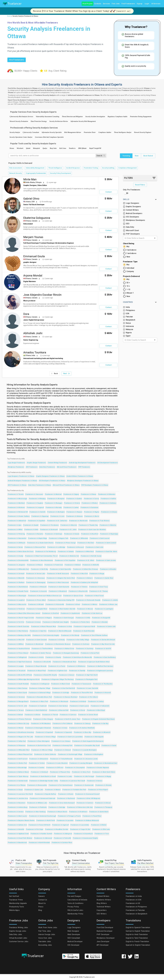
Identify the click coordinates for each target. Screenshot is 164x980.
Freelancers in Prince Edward (18, 653)
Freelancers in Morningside (94, 737)
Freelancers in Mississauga (17, 499)
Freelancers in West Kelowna (18, 631)
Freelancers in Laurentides (80, 825)
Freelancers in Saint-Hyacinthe (60, 569)
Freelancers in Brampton (56, 499)
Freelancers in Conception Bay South (87, 746)
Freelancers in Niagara (44, 618)
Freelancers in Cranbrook (38, 706)
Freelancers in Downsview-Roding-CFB (61, 600)
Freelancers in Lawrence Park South (72, 781)
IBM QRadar (82, 148)
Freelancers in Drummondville (18, 560)
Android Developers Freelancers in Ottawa (22, 481)
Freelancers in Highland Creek (18, 834)
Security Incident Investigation (95, 117)
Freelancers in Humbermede (18, 781)
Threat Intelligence (55, 168)
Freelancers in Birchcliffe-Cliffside (20, 675)
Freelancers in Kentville (16, 829)
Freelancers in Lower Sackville (87, 688)
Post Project (87, 4)
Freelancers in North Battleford (36, 710)
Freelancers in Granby (15, 556)
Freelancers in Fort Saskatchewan (61, 785)
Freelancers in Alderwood (43, 838)
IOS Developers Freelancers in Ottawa (52, 481)
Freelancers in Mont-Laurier (17, 816)
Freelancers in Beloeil (15, 715)
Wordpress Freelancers (16, 467)
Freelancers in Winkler (99, 825)
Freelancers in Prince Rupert (98, 790)
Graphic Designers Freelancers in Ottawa (50, 476)
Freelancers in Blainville (16, 578)
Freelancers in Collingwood (40, 684)
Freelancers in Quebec (74, 499)
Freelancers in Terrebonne (49, 525)
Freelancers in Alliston (32, 715)
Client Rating (129, 244)
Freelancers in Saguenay (40, 516)
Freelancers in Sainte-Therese (40, 653)
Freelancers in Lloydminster (70, 613)
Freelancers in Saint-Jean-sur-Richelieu (92, 530)
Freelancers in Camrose (68, 715)
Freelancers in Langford (16, 600)
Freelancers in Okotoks (103, 785)
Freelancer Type (130, 262)
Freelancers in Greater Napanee (98, 768)
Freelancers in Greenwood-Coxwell (87, 794)
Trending (126, 156)
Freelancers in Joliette (110, 600)
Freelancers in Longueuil (35, 508)
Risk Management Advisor (73, 132)
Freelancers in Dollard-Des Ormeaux (85, 569)
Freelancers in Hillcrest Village (42, 750)
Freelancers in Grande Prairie (18, 591)
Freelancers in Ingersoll (60, 825)
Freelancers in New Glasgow (43, 719)
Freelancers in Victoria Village (45, 737)
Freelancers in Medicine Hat (69, 556)
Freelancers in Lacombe (65, 821)
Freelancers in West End (79, 574)
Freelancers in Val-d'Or (103, 649)
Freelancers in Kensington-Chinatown (38, 728)
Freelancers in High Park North (87, 675)
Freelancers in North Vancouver (58, 574)
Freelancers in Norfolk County (91, 556)
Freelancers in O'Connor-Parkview (20, 719)
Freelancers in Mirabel (36, 605)
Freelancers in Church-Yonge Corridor (21, 618)
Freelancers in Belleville (91, 565)
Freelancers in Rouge (97, 574)
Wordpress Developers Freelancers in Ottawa (83, 481)
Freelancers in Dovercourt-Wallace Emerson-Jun (45, 596)
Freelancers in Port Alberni (88, 697)
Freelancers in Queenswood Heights (85, 838)
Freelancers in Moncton (69, 525)
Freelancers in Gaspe (15, 790)
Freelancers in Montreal (53, 494)
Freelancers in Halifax (108, 499)
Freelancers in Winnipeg (37, 499)
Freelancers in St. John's (68, 530)
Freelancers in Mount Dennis (57, 812)
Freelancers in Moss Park (39, 702)
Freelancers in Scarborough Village (70, 754)
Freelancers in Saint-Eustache (59, 587)
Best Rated (148, 156)
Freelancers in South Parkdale (18, 684)
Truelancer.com (89, 977)
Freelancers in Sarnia (15, 547)
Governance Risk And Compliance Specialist (49, 137)
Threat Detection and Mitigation (72, 117)
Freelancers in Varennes (16, 697)
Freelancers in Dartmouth (49, 530)
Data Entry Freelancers (47, 467)
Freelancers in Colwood (62, 750)
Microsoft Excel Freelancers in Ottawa (66, 485)
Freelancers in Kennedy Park (62, 746)
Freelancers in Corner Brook (88, 715)
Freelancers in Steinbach (39, 772)
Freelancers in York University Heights (46, 635)
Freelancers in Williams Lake (37, 803)
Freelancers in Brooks (66, 794)
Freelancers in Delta (31, 530)
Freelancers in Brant (73, 605)
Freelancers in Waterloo (108, 525)
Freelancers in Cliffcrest (55, 768)
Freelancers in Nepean (74, 512)
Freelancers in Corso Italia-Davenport (62, 803)
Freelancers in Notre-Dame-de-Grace (21, 552)
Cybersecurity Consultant (31, 132)
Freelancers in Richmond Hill (18, 512)
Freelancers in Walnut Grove (64, 649)
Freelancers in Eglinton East (57, 671)
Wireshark (20, 148)
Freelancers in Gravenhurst (83, 834)
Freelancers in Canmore (85, 803)
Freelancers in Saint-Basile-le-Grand (43, 777)
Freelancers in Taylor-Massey (18, 777)
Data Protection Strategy (39, 121)
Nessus (12, 148)
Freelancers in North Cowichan (18, 627)
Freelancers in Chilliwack (16, 543)
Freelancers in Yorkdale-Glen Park (74, 790)
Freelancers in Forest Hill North (39, 825)
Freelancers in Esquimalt (44, 732)
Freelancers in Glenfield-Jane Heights (56, 622)
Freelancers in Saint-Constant (36, 640)
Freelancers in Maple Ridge (37, 538)
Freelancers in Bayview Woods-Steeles (21, 821)
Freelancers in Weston (16, 728)
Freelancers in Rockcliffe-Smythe (45, 675)
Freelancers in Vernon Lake (36, 574)
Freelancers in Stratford (50, 613)
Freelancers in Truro (102, 834)
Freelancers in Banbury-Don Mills (19, 635)
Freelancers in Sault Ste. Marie (106, 552)
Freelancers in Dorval (78, 710)
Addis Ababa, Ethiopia (34, 182)
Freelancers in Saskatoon (89, 508)
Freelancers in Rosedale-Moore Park (39, 697)
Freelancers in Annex (33, 622)
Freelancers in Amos (60, 728)
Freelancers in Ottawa (88, 494)
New (137, 156)
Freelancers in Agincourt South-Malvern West (94, 662)
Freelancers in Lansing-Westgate (81, 763)
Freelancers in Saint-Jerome (106, 560)
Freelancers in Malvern (85, 578)
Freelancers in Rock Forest (94, 596)
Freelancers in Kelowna (74, 516)
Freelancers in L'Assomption (75, 768)
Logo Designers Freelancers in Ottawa (21, 476)
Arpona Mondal (33, 276)
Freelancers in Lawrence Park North (20, 794)
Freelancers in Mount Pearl (37, 671)
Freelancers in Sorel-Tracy (98, 587)
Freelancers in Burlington (56, 512)
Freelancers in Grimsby (57, 640)
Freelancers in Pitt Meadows (41, 724)
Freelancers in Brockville (42, 662)
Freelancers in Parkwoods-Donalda (88, 600)
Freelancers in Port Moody (70, 635)
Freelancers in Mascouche (17, 605)
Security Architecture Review (59, 121)
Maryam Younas (33, 237)
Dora (26, 314)
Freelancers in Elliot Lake (101, 829)
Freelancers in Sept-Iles (38, 631)
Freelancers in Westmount (59, 702)
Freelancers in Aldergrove (63, 834)
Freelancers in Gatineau (108, 503)
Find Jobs (116, 4)
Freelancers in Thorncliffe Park (82, 693)
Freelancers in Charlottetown (18, 587)
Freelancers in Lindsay (96, 702)
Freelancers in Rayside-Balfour (45, 794)
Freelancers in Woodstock (58, 591)
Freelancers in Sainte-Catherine (45, 754)
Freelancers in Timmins (79, 587)
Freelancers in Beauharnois (17, 843)
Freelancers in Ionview (16, 812)
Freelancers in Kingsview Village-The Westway (58, 679)
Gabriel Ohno (31, 199)
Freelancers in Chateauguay (36, 583)
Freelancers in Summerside (84, 785)
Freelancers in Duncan (66, 675)
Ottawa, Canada (31, 221)
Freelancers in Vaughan (35, 503)
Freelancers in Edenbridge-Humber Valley (44, 781)
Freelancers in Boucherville (78, 591)
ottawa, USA (30, 202)
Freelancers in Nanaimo (35, 534)
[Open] (155, 238)
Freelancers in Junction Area (18, 798)
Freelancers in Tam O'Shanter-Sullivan (94, 635)
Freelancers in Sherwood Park (35, 547)
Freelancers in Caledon (66, 552)
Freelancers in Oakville (37, 512)
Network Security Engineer (143, 132)
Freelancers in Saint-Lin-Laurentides (70, 737)
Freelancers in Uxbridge (61, 693)
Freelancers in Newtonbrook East (106, 763)
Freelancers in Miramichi (102, 732)
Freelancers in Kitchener (16, 508)
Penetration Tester (90, 132)
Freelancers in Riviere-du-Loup (18, 724)
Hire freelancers (17, 60)
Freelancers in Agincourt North (84, 627)
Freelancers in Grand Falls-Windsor (20, 838)
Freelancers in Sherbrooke (78, 521)
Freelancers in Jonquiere (16, 565)
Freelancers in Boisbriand (34, 644)
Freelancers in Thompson (103, 807)
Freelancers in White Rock (85, 552)
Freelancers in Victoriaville (55, 605)
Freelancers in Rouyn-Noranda (36, 666)
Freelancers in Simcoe (103, 803)
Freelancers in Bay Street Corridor (103, 644)
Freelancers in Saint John (94, 547)
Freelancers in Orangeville (101, 618)
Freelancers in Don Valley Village (78, 640)
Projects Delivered (131, 276)
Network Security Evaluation (19, 121)
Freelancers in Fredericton (54, 565)
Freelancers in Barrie (92, 516)
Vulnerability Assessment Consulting (48, 117)
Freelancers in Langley (16, 666)
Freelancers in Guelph (31, 525)
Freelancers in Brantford (90, 534)
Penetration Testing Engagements (141, 117)
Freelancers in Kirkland (78, 702)
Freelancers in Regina (92, 512)
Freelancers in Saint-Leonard (106, 543)
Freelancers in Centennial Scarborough (42, 816)
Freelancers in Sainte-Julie (106, 627)
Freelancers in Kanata (72, 534)
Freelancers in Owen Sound (17, 693)
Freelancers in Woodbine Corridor (57, 829)
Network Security (16, 173)
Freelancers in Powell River (92, 816)
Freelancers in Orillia (83, 618)
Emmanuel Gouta (34, 256)
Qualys (45, 148)
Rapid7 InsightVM (95, 148)
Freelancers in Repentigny (109, 534)
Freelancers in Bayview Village (40, 688)
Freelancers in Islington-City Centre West (61, 578)
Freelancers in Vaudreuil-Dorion (19, 649)
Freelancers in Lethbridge (56, 547)
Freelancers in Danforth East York (39, 746)
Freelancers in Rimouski (38, 587)
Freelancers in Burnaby (54, 508)
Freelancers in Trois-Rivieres (99, 521)
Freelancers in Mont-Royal (96, 710)
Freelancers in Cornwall (16, 574)
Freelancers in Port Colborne (62, 724)
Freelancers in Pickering (16, 534)
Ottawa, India (30, 355)
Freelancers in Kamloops (54, 534)
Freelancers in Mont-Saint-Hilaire (104, 772)
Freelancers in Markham (16, 503)
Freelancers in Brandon (108, 569)
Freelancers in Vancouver (34, 494)
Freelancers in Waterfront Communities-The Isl (41, 556)
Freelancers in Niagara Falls (58, 538)
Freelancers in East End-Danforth (63, 688)
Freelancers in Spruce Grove (73, 596)
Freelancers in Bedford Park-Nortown (100, 666)
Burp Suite (53, 148)
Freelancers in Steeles (53, 657)
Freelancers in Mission (85, 609)
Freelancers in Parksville (62, 838)
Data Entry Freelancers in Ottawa (40, 485)
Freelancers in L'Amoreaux (35, 578)
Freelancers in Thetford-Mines (42, 649)
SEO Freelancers (32, 467)
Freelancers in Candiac (36, 768)
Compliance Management (127, 168)
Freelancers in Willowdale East (18, 569)
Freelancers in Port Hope (35, 829)
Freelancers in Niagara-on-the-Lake (20, 737)
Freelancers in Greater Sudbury (19, 516)
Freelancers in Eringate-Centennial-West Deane (98, 719)
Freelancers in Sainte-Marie (99, 812)
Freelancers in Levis (57, 516)
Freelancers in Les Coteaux (61, 741)
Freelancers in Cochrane (81, 644)
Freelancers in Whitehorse (76, 666)
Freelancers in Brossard (75, 547)
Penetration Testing (91, 168)
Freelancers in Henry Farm (81, 772)
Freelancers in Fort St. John (17, 706)
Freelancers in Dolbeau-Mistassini (87, 821)
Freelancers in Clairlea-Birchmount (103, 640)
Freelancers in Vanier (109, 746)
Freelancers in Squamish (63, 732)
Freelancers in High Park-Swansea (20, 662)
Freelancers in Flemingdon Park (86, 679)
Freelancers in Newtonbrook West (64, 662)
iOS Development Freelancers (107, 463)
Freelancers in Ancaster (38, 591)
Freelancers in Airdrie (36, 657)
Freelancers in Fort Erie (16, 622)
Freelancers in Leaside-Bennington (84, 750)
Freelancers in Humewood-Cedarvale (42, 798)
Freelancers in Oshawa (109, 512)
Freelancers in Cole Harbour (58, 706)
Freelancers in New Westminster (42, 560)
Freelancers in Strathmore (78, 812)
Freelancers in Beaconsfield (59, 710)
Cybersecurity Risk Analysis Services (21, 117)
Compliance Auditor (105, 132)
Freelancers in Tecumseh (17, 671)
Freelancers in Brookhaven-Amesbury (21, 732)
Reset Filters (140, 185)
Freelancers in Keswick (103, 693)
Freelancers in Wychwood (66, 798)
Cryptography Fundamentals (36, 173)
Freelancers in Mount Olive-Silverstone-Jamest (24, 613)
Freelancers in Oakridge (57, 807)
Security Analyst (15, 132)
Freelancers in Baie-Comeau (18, 688)
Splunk (28, 148)
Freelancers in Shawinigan (17, 596)
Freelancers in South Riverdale (84, 631)
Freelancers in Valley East (17, 741)
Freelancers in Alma (65, 627)
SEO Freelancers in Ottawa (17, 485)
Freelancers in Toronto (16, 494)
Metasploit (36, 148)
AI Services (156, 4)
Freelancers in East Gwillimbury (105, 657)
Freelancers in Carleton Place (62, 843)
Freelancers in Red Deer (86, 543)
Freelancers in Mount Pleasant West (44, 627)
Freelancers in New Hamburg (35, 812)
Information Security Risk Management (83, 121)
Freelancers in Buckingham (94, 754)
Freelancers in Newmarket (17, 538)
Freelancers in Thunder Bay (88, 525)
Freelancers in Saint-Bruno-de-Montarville (77, 657)
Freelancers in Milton (15, 530)
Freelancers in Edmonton (107, 494)
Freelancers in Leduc (65, 777)
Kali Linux (63, 148)
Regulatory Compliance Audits (117, 117)
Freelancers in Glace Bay (82, 732)
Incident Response (73, 168)
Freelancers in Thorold (50, 715)
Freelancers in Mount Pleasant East (20, 754)
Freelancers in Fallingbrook (17, 657)
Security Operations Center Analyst (21, 137)
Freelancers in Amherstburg (18, 807)
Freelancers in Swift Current (18, 759)
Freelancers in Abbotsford (17, 521)
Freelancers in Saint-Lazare (79, 706)
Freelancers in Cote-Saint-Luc (92, 613)
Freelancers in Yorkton (37, 763)
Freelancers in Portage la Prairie (69, 816)
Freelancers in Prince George (65, 543)
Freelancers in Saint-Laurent (99, 538)
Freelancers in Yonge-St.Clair (80, 829)
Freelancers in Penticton (16, 609)
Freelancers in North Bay (39, 569)
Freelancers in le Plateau (17, 785)
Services (106, 4)
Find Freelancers (128, 4)
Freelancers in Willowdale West (19, 750)
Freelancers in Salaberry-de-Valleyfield (84, 583)
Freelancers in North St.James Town (68, 719)
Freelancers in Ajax (15, 525)
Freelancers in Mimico (90, 605)
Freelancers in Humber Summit (41, 834)
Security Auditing (108, 168)
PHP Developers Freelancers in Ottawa (95, 485)
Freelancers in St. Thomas (98, 591)
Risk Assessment (16, 168)
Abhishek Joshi (33, 333)
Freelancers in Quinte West (104, 578)
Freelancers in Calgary (71, 494)
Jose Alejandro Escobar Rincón (42, 295)
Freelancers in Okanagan (53, 503)
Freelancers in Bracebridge (17, 768)
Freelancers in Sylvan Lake (34, 790)
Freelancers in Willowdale (79, 538)
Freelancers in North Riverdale (39, 843)
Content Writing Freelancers (57, 463)
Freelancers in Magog (103, 777)
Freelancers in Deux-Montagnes (39, 741)
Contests (98, 4)
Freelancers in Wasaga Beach (18, 702)
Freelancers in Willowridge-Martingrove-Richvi (24, 679)
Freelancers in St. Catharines (57, 521)
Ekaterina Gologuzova (37, 218)
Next (66, 374)
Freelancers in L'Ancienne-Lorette (86, 759)
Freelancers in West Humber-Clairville (62, 609)
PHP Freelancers (84, 467)
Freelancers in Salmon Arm (17, 825)
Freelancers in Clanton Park (17, 763)
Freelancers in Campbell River (37, 609)
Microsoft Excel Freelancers (67, 467)
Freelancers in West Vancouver (58, 583)
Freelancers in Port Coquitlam (65, 560)
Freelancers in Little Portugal (84, 777)
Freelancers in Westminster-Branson (58, 644)
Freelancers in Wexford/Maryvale (60, 631)
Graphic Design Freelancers (36, 463)
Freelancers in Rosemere (17, 803)
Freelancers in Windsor (90, 503)
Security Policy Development (60, 173)
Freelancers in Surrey (91, 499)
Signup (140, 4)
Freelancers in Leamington (104, 609)
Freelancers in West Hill (16, 640)
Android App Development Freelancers (82, 463)
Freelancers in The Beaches (103, 684)
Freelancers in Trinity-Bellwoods (61, 759)
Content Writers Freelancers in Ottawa (80, 476)
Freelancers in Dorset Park (90, 653)
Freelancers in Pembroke (38, 807)
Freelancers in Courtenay (85, 649)
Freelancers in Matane (53, 790)
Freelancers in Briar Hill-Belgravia (88, 798)
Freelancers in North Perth (46, 821)
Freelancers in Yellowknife (100, 706)
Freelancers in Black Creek (60, 684)
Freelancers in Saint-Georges (64, 618)
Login (147, 4)
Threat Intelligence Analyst (123, 132)
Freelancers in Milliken (16, 644)
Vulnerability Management (35, 168)
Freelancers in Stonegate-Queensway (66, 653)
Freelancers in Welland (72, 565)
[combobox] (138, 238)
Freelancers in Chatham (16, 583)
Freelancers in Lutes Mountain (57, 763)
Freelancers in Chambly (77, 671)
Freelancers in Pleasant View (60, 772)
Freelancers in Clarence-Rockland (65, 697)
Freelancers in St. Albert (86, 560)
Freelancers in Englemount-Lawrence (100, 671)
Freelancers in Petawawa (17, 746)
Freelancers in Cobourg (82, 724)
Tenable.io (72, 148)
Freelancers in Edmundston (39, 759)
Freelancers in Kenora (94, 781)
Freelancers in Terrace (16, 710)
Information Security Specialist (52, 132)
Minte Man (30, 179)
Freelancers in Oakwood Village (40, 693)
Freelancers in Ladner (71, 508)
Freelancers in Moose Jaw (108, 605)
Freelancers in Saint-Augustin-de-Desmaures (88, 741)
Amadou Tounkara (35, 352)
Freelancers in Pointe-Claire (80, 622)
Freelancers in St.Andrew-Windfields (82, 728)
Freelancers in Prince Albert (36, 600)
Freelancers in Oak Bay (100, 724)
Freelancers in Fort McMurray (46, 552)
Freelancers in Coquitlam (36, 521)
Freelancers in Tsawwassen (81, 684)
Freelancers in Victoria (72, 503)
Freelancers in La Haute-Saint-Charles (40, 543)
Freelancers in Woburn (35, 565)
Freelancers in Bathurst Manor (18, 772)
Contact (108, 192)
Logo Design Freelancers (16, 463)
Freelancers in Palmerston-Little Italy (80, 807)
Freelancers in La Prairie (57, 666)
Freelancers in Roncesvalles (37, 785)
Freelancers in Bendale (100, 622)
